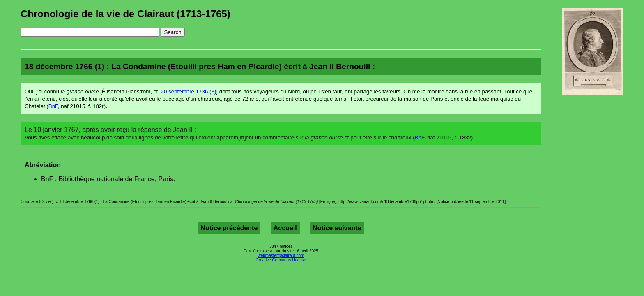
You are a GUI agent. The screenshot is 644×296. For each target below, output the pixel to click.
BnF (53, 106)
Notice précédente (229, 228)
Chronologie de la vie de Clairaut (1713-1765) (125, 14)
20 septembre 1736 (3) (189, 91)
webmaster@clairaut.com (281, 256)
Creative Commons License (281, 260)
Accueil (285, 228)
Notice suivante (337, 228)
